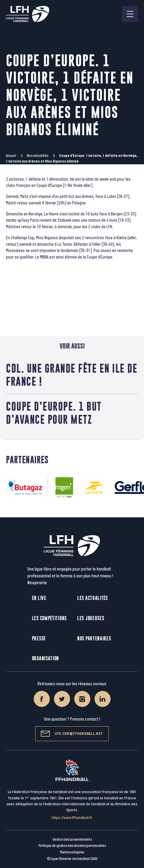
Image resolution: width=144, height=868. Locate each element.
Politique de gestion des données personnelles (72, 846)
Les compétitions (49, 618)
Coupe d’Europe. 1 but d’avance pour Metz (54, 413)
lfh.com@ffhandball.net (72, 734)
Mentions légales (72, 852)
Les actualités (93, 598)
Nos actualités (38, 156)
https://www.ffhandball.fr (72, 818)
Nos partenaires (94, 638)
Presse (39, 638)
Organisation (45, 658)
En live (39, 598)
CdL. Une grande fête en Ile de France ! (72, 375)
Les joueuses (91, 618)
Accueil (11, 156)
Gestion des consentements (72, 839)
